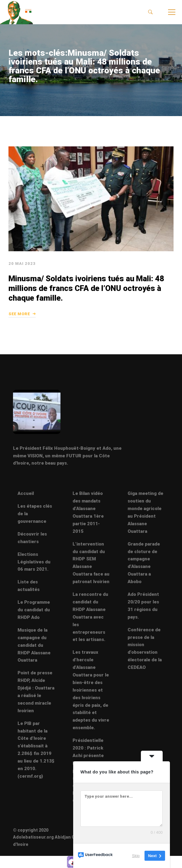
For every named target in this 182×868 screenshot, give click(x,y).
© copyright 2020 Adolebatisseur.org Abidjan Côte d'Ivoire (47, 837)
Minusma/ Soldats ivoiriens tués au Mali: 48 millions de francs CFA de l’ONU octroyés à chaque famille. (86, 301)
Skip (136, 856)
